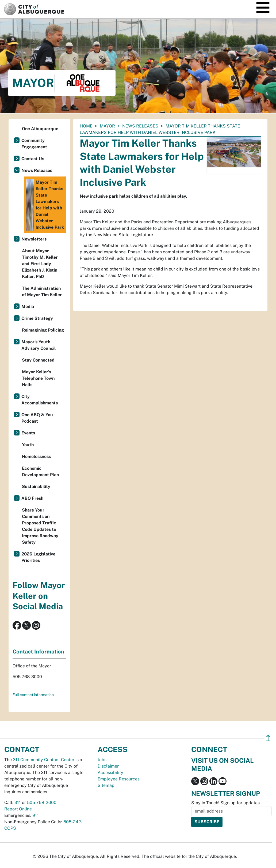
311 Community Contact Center (44, 760)
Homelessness (36, 456)
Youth (28, 445)
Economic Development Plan (40, 471)
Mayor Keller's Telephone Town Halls (38, 378)
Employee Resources (119, 779)
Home (86, 126)
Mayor (107, 126)
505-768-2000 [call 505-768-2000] (42, 803)
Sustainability (36, 486)
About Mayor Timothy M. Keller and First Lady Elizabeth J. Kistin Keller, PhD (40, 264)
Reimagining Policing (43, 330)
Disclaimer (108, 766)
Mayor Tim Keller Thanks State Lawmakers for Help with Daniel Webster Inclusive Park (45, 205)
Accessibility (110, 773)
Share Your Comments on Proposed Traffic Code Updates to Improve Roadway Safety (40, 526)
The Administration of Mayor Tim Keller (42, 292)
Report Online (18, 809)
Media (28, 307)
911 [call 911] (36, 815)
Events (28, 433)
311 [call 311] (18, 803)
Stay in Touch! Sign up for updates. (226, 803)
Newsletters (34, 239)
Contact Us (33, 159)
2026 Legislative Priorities (38, 557)
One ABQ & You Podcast (37, 418)
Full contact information (33, 695)
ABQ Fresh (32, 498)
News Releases (140, 126)
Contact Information (38, 652)
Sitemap (106, 785)
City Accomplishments (40, 400)
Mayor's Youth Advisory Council (39, 345)
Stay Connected (38, 360)
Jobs (102, 760)
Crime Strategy (37, 318)
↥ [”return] (268, 738)
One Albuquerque (40, 129)
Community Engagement (34, 144)
